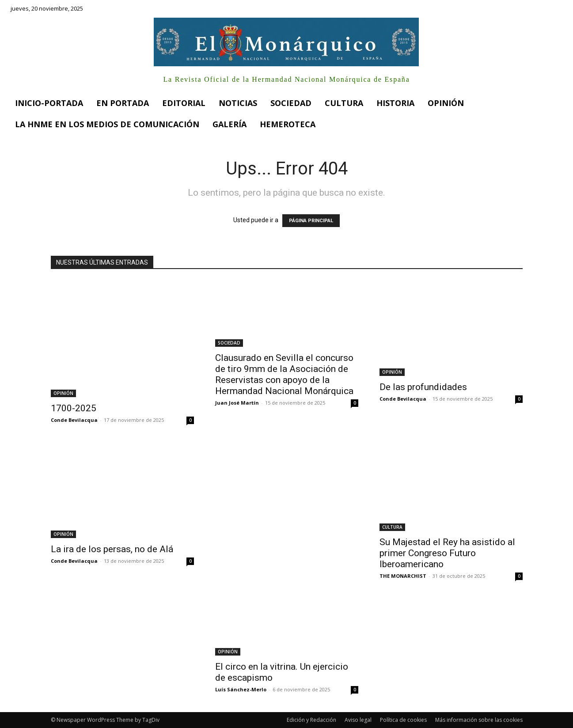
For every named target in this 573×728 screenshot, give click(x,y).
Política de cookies (403, 720)
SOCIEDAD (229, 343)
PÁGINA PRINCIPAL (311, 221)
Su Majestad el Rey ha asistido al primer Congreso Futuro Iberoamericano (447, 553)
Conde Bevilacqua (74, 420)
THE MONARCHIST (403, 576)
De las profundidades (423, 387)
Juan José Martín (237, 403)
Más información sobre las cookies (479, 720)
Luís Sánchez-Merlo (241, 689)
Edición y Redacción (311, 720)
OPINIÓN (63, 393)
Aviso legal (358, 720)
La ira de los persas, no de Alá (112, 549)
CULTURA (392, 527)
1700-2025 (74, 408)
